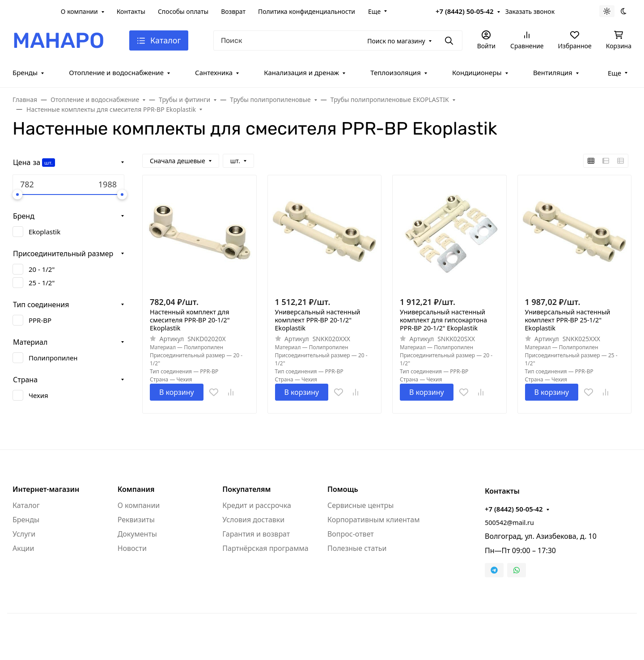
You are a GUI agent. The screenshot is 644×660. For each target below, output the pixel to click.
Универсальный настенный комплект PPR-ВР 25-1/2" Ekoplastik (568, 320)
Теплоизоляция (396, 72)
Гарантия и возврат (256, 534)
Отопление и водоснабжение (116, 72)
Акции (23, 548)
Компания (136, 489)
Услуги (24, 534)
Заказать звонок (530, 11)
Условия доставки (253, 520)
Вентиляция (553, 72)
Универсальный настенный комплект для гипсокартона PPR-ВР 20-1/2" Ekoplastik (443, 320)
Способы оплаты (183, 11)
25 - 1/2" (42, 283)
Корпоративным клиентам (373, 520)
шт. (48, 163)
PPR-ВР (40, 320)
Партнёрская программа (265, 548)
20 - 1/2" (42, 269)
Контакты (131, 11)
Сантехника (214, 72)
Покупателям (246, 489)
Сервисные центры (360, 505)
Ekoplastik (44, 232)
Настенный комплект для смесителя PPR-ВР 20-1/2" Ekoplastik (190, 320)
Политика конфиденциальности (307, 11)
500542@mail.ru (509, 522)
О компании (79, 11)
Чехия (38, 395)
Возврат (233, 11)
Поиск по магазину (396, 41)
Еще (374, 11)
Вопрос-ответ (351, 534)
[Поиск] (338, 40)
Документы (137, 534)
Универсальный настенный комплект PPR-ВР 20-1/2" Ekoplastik (318, 320)
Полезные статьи (357, 548)
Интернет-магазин (46, 489)
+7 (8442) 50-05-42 (465, 11)
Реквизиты (136, 520)
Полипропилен (53, 358)
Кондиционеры (477, 72)
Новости (132, 548)
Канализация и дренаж (301, 72)
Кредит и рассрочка (257, 505)
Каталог (26, 505)
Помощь (343, 489)
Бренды (25, 72)
